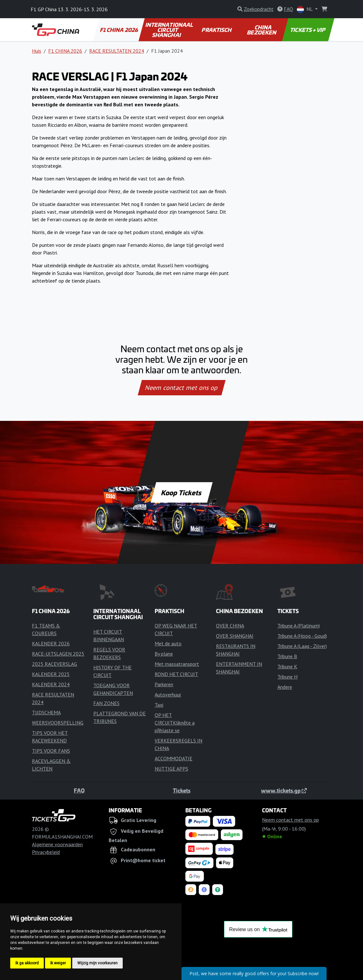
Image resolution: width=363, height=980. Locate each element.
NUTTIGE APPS (171, 769)
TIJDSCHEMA (46, 712)
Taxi (159, 705)
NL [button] (305, 9)
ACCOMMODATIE (174, 758)
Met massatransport (177, 664)
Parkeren (164, 684)
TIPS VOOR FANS (51, 751)
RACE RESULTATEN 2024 (117, 51)
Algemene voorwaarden (57, 844)
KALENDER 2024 (51, 684)
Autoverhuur (168, 695)
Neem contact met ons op (181, 388)
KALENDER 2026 (51, 643)
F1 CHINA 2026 (119, 30)
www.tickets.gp (284, 790)
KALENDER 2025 (51, 674)
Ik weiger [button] (58, 963)
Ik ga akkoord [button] (27, 963)
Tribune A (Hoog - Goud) (302, 636)
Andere (285, 687)
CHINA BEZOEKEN (262, 30)
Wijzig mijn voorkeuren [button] (97, 963)
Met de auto (168, 643)
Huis (37, 51)
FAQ (79, 790)
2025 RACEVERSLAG (54, 664)
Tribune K (287, 666)
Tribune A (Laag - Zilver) (302, 646)
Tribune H (287, 677)
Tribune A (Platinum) (299, 626)
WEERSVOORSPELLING (58, 723)
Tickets (182, 790)
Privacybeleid (46, 852)
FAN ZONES (106, 703)
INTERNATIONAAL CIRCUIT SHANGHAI (170, 30)
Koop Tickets (181, 492)
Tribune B (287, 656)
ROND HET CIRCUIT (176, 674)
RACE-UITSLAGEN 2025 (58, 654)
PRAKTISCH (217, 30)
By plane (164, 654)
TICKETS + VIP (308, 30)
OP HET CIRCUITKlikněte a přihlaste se (175, 723)
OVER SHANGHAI (235, 636)
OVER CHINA (230, 626)
